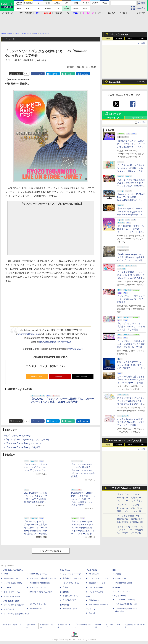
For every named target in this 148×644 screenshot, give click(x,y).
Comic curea (121, 578)
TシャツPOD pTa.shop (125, 599)
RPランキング (113, 118)
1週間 (130, 38)
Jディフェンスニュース (99, 578)
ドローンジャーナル (12, 592)
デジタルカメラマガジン (14, 605)
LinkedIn (85, 74)
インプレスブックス (38, 604)
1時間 (108, 38)
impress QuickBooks (124, 583)
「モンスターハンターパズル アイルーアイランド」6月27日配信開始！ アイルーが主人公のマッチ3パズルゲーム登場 (83, 528)
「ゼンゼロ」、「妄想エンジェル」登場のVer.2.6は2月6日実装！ (131, 299)
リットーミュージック (72, 574)
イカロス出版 (92, 570)
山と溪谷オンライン (71, 596)
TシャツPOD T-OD (71, 583)
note (70, 74)
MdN (88, 596)
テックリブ (91, 609)
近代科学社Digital (70, 609)
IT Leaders (8, 587)
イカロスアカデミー (97, 592)
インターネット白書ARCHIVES (17, 614)
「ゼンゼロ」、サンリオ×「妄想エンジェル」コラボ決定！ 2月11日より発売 (131, 326)
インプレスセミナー (38, 587)
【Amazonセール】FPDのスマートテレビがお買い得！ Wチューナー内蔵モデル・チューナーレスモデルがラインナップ (131, 215)
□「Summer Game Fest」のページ (22, 443)
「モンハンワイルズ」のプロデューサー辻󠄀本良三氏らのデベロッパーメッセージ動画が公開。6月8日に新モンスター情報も (35, 528)
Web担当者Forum (11, 578)
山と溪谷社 (64, 592)
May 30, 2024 (75, 349)
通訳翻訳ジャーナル (97, 583)
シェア (40, 74)
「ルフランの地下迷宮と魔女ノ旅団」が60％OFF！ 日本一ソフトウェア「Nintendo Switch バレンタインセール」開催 (131, 186)
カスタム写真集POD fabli (126, 604)
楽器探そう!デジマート (72, 578)
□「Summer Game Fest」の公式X (21, 447)
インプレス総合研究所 (13, 583)
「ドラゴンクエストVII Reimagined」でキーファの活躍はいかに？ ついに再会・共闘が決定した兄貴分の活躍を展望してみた (131, 511)
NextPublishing (35, 609)
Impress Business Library (40, 583)
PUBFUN (116, 587)
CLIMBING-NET (69, 600)
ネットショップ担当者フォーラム (43, 578)
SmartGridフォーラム (38, 574)
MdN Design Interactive (99, 605)
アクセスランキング (119, 34)
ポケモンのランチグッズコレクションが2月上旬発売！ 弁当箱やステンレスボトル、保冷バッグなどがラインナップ (131, 404)
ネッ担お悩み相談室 (12, 596)
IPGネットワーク (120, 596)
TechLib (92, 613)
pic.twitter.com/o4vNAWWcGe (55, 342)
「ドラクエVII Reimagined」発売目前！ (126, 488)
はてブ (55, 74)
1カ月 (142, 38)
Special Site (115, 82)
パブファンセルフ (123, 591)
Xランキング (115, 114)
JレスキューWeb (96, 587)
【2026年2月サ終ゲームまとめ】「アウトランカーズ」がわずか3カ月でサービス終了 (131, 144)
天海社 (118, 574)
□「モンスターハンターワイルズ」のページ (27, 440)
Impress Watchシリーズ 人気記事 (125, 440)
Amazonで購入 (37, 377)
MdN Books (94, 600)
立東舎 (65, 587)
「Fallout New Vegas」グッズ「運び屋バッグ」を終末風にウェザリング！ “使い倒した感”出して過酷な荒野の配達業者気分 (131, 260)
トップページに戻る (51, 551)
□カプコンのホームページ (17, 436)
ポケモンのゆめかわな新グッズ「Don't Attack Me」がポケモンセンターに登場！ (131, 422)
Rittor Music (65, 570)
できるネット (9, 609)
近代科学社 (64, 605)
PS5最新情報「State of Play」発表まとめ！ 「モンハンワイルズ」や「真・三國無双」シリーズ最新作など (83, 499)
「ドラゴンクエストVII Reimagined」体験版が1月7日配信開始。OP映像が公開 (130, 519)
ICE (114, 570)
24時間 (119, 38)
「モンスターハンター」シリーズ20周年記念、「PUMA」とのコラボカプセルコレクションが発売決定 (83, 470)
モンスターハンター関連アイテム (46, 366)
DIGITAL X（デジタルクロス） (42, 592)
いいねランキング (136, 118)
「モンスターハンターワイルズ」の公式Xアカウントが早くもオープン (35, 467)
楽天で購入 (60, 377)
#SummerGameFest (29, 334)
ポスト (18, 74)
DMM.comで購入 (82, 377)
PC (68, 13)
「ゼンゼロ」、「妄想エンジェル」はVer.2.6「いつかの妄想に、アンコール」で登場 (131, 344)
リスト (27, 74)
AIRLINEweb (94, 574)
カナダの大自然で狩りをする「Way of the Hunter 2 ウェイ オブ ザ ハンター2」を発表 (131, 380)
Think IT (7, 574)
